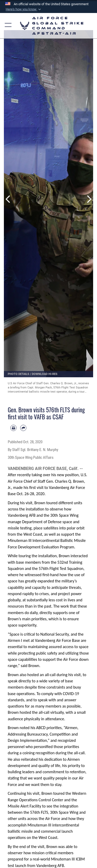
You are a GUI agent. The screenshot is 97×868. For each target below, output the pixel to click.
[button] (23, 9)
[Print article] (13, 428)
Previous (8, 199)
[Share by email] (23, 428)
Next (89, 199)
